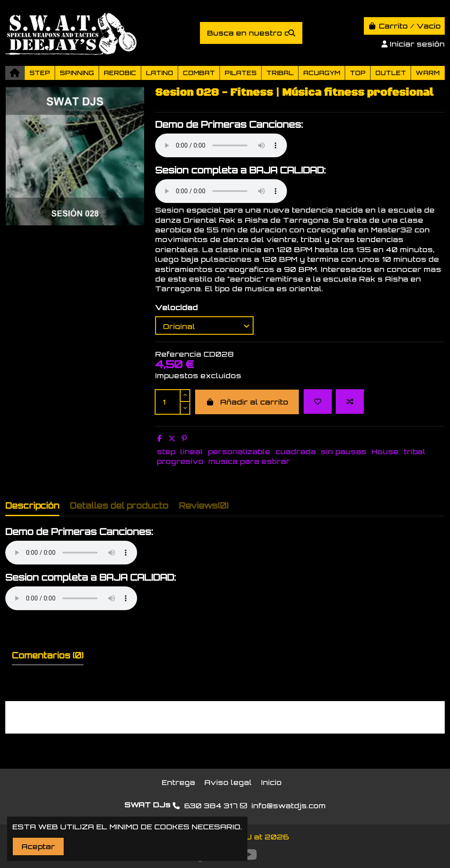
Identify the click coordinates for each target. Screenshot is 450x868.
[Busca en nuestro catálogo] (292, 33)
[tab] (204, 508)
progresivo (180, 461)
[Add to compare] (350, 401)
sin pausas (344, 452)
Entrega (178, 782)
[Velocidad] (204, 325)
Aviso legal (228, 782)
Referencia (178, 354)
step (166, 452)
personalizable (239, 452)
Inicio (271, 782)
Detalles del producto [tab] (119, 506)
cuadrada (296, 452)
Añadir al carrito (247, 402)
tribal (415, 452)
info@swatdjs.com (289, 806)
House (385, 452)
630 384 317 (211, 806)
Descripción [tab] (32, 506)
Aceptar (38, 846)
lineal (192, 452)
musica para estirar (249, 461)
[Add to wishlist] (318, 401)
